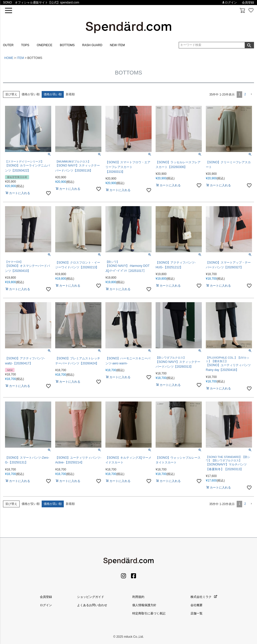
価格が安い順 (31, 94)
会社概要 (197, 605)
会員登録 (248, 3)
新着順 (70, 94)
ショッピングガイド (91, 597)
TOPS (25, 45)
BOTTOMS (67, 45)
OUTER (8, 45)
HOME (9, 58)
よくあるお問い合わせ (92, 605)
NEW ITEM (117, 45)
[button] (251, 94)
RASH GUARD (92, 45)
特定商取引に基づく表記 (149, 613)
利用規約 (138, 597)
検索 (249, 45)
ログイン (229, 3)
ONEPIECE (44, 45)
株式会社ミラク (204, 597)
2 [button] (245, 94)
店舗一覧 (197, 613)
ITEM (20, 58)
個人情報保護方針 (144, 605)
